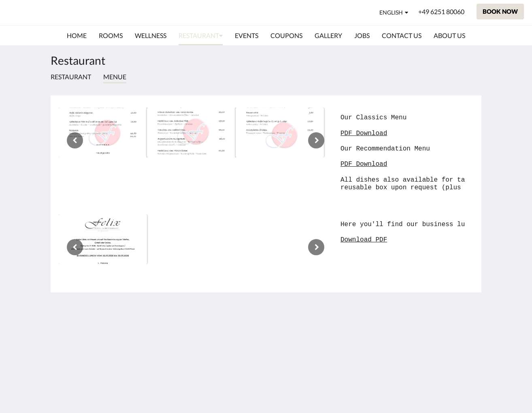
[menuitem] (77, 36)
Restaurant (71, 77)
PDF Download (364, 133)
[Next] (316, 140)
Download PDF (364, 240)
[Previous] (75, 140)
